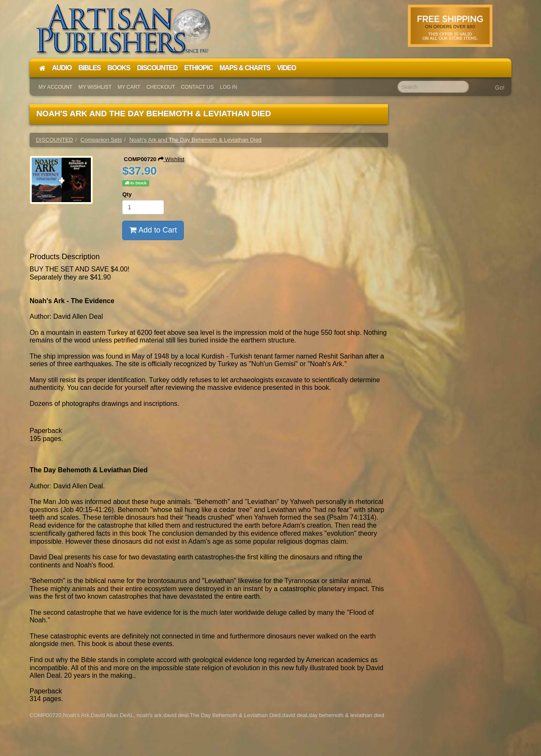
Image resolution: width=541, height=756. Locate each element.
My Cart (129, 87)
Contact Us (197, 87)
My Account (55, 87)
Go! (500, 88)
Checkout (161, 87)
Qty (127, 194)
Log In (228, 87)
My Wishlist (95, 87)
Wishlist (171, 159)
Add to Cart (153, 230)
